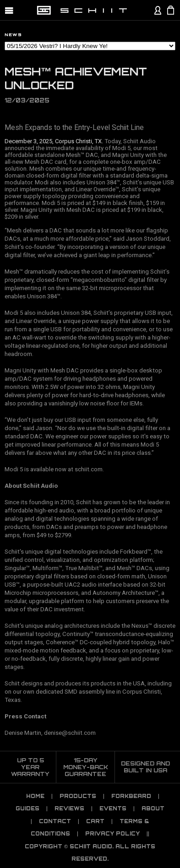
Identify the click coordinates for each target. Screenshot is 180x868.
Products (78, 796)
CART (95, 821)
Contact (55, 821)
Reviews (69, 809)
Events (113, 809)
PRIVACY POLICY (112, 834)
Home (35, 796)
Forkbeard (131, 796)
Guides (27, 809)
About (153, 809)
